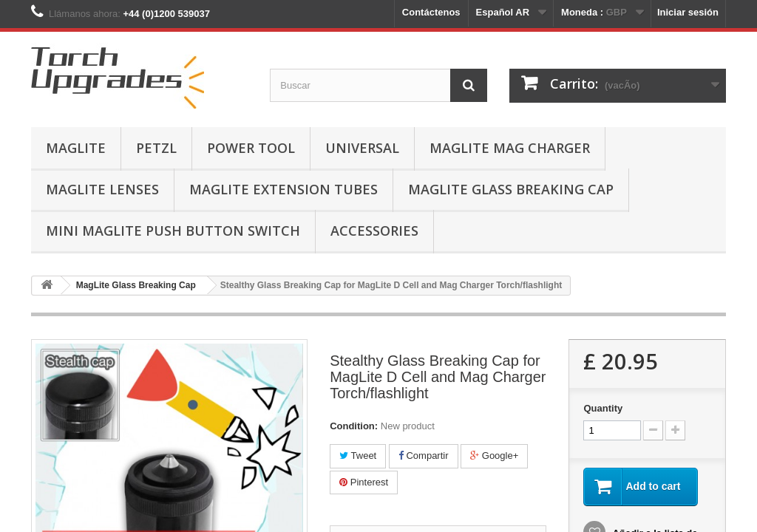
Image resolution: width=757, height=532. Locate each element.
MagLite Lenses (102, 189)
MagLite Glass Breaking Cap (511, 189)
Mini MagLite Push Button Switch (173, 231)
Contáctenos (431, 12)
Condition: (354, 426)
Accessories (374, 231)
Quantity (603, 408)
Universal (362, 148)
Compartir (424, 456)
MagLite (76, 148)
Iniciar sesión (688, 12)
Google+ (494, 456)
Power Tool (251, 148)
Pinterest (364, 482)
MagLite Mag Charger (510, 148)
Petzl (156, 148)
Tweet (358, 456)
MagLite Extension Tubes (284, 189)
